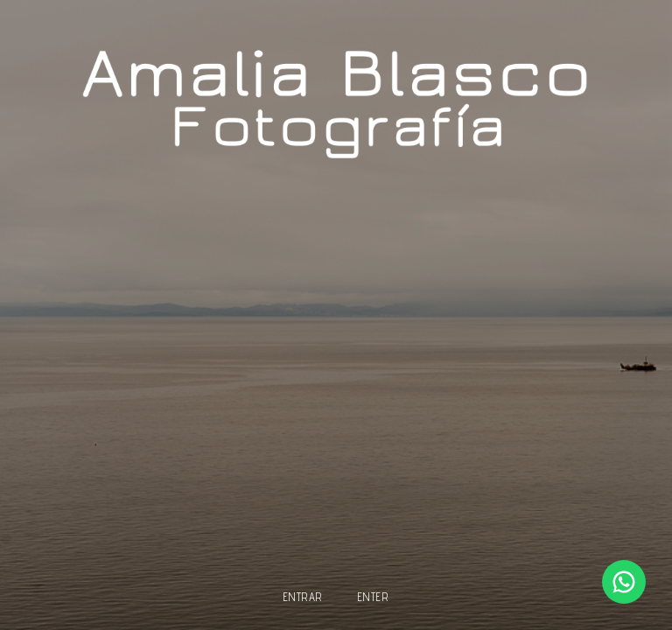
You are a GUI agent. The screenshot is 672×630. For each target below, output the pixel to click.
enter (374, 597)
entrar (303, 597)
